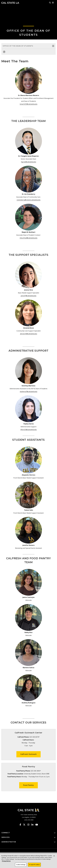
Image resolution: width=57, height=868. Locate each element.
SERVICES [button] (28, 837)
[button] (53, 3)
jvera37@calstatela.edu (29, 296)
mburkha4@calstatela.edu (28, 238)
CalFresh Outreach (28, 754)
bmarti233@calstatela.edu (29, 104)
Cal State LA (10, 3)
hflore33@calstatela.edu (29, 430)
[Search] (50, 3)
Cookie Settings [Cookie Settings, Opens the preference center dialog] (21, 865)
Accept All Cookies (34, 865)
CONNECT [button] (28, 833)
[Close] (54, 856)
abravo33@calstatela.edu (29, 334)
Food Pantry (28, 785)
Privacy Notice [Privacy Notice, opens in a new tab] (6, 861)
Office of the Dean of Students (18, 46)
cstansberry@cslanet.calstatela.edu (29, 200)
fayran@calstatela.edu (29, 162)
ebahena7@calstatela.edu (29, 392)
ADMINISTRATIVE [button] (28, 842)
